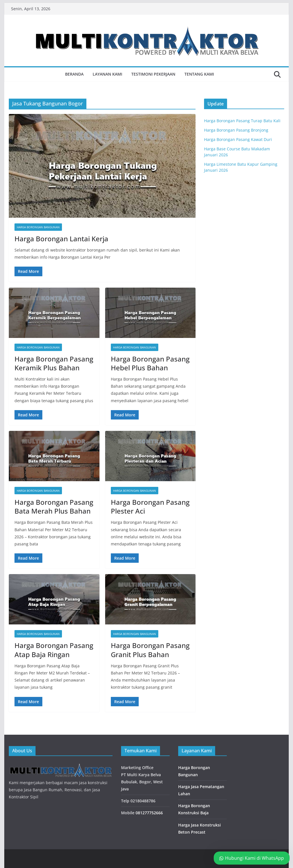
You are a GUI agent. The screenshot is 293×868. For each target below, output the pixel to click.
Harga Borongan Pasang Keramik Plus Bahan (54, 363)
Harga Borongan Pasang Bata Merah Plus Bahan (54, 506)
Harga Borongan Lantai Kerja (61, 239)
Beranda (74, 74)
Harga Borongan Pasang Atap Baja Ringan (54, 650)
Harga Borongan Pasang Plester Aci (150, 506)
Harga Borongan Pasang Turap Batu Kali (242, 121)
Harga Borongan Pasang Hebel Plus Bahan (150, 363)
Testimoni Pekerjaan (153, 74)
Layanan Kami (107, 74)
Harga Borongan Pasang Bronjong (236, 130)
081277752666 (149, 813)
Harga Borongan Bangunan (38, 227)
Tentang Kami (199, 74)
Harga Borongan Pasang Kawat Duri (238, 139)
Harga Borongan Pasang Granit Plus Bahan (150, 650)
